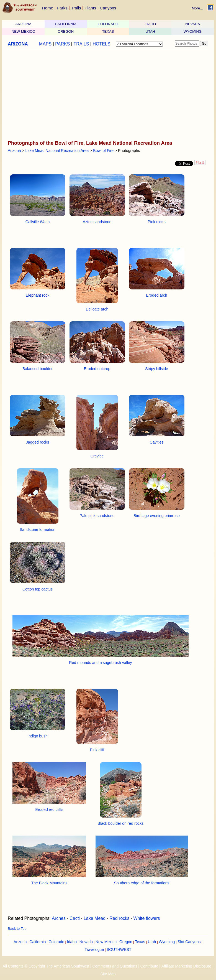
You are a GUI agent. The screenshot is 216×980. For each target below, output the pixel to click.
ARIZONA (24, 24)
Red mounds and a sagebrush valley (100, 663)
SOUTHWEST (119, 950)
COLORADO (108, 24)
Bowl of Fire (103, 151)
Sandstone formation (38, 530)
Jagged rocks (38, 442)
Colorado (56, 942)
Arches (59, 918)
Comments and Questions (115, 966)
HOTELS (101, 44)
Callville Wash (38, 222)
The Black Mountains (49, 883)
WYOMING (193, 31)
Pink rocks (157, 222)
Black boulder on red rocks (121, 823)
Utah (152, 942)
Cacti (74, 918)
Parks (62, 8)
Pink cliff (97, 750)
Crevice (97, 456)
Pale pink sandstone (97, 516)
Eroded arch (156, 295)
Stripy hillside (156, 369)
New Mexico (106, 942)
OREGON (66, 31)
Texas (140, 942)
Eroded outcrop (97, 369)
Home (48, 8)
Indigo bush (37, 736)
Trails (76, 8)
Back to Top (17, 929)
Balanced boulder (38, 369)
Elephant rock (38, 295)
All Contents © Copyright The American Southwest (46, 966)
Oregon (126, 942)
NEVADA (193, 24)
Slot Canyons (189, 942)
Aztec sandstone (97, 222)
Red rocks (119, 918)
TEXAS (108, 31)
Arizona (14, 151)
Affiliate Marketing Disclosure (186, 966)
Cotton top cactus (38, 589)
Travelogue (94, 950)
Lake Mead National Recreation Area (57, 151)
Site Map (108, 974)
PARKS (62, 44)
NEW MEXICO (23, 31)
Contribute (149, 966)
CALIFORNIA (66, 24)
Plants (91, 8)
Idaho (72, 942)
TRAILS (81, 44)
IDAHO (150, 24)
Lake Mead (95, 918)
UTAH (150, 31)
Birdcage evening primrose (157, 516)
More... (197, 8)
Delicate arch (97, 309)
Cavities (157, 442)
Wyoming (167, 942)
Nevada (86, 942)
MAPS (45, 44)
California (38, 942)
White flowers (147, 918)
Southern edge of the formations (142, 883)
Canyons (108, 8)
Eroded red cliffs (49, 810)
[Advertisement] (106, 95)
